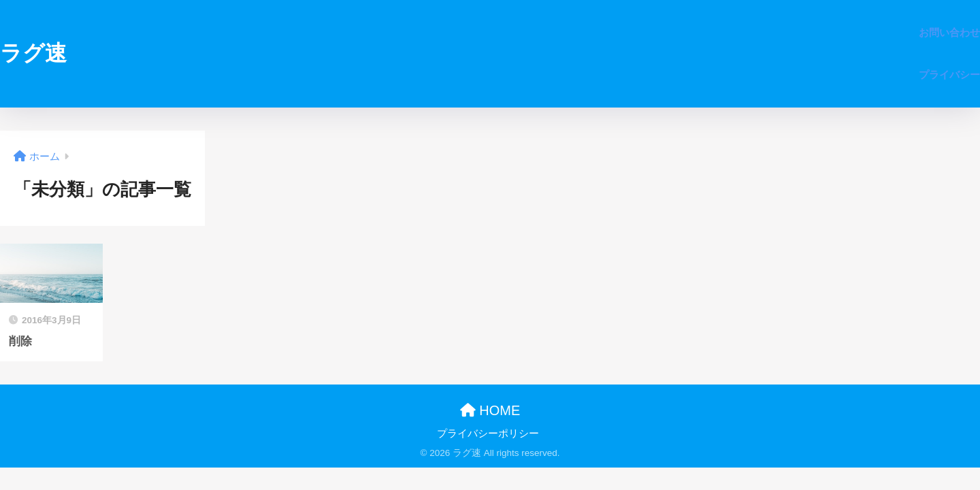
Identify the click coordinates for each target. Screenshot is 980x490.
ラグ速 (33, 53)
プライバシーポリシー (488, 434)
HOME (490, 410)
